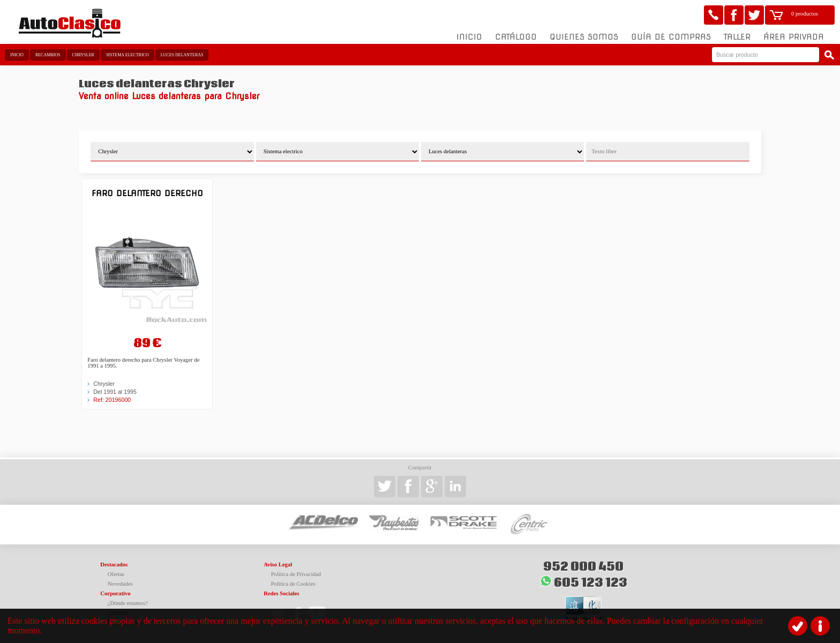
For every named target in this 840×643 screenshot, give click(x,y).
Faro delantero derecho (147, 193)
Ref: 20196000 (112, 400)
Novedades (120, 584)
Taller (737, 37)
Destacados (114, 565)
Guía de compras (671, 37)
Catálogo (516, 37)
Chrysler (83, 55)
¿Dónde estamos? (128, 603)
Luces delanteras (182, 55)
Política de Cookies (293, 584)
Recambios (48, 55)
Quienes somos (584, 37)
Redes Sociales (281, 593)
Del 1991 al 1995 (115, 392)
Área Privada (794, 37)
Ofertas (116, 574)
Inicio (469, 37)
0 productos (805, 14)
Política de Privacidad (296, 574)
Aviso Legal (278, 565)
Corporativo (115, 593)
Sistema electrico (127, 55)
